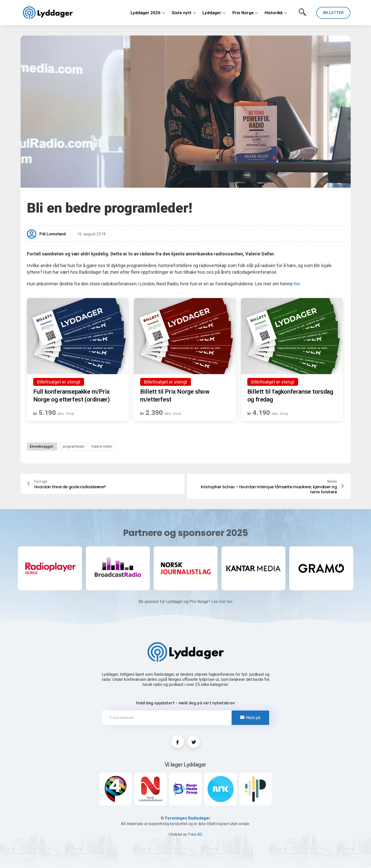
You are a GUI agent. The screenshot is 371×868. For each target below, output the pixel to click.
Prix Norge (245, 13)
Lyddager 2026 (148, 13)
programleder (74, 446)
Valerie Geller (102, 446)
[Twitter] (194, 742)
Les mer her (222, 602)
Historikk (276, 13)
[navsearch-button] (301, 10)
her (297, 284)
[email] (186, 718)
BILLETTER (333, 13)
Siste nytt (184, 13)
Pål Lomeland (53, 234)
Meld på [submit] (250, 718)
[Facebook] (178, 742)
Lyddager (214, 13)
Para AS (195, 835)
